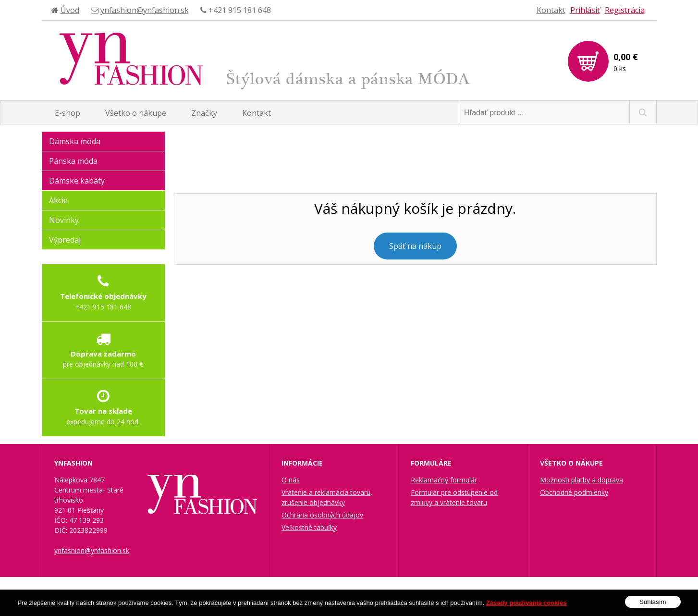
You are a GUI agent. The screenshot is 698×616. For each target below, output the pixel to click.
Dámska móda (75, 141)
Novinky (64, 220)
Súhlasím (653, 607)
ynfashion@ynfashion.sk (145, 10)
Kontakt (551, 10)
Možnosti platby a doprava (582, 480)
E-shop (67, 113)
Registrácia (625, 10)
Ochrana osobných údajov (322, 515)
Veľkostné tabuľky (309, 527)
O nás (291, 480)
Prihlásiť (585, 10)
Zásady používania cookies (527, 608)
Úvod (70, 10)
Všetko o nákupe (136, 113)
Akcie (58, 200)
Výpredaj (65, 240)
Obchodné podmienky (574, 492)
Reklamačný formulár (444, 480)
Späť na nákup (415, 246)
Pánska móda (73, 161)
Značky (204, 113)
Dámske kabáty (77, 181)
